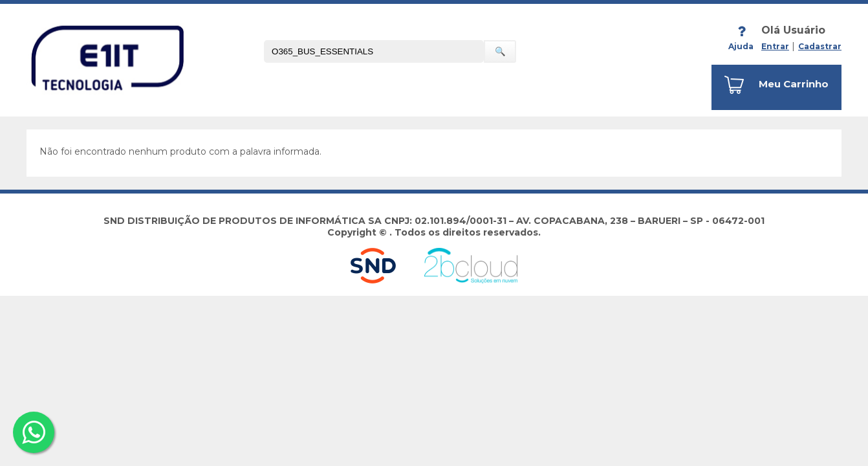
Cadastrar (820, 46)
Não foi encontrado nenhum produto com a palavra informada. (180, 151)
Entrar (775, 46)
